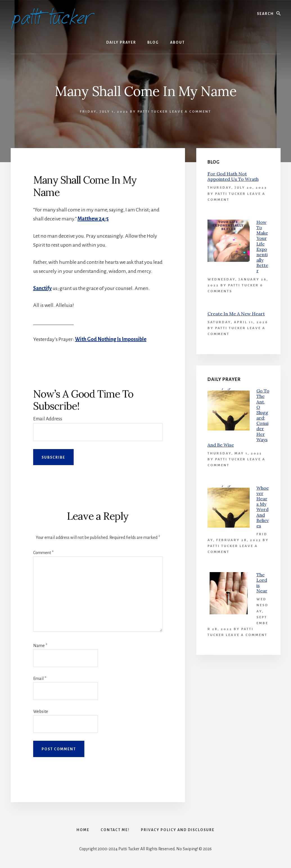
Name (40, 646)
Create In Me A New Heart (236, 314)
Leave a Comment (190, 112)
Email (40, 679)
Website (41, 711)
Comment (43, 553)
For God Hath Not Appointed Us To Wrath (233, 176)
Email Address (48, 419)
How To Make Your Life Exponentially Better (262, 246)
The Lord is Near (262, 583)
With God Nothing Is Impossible (111, 339)
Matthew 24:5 (93, 219)
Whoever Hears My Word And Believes (263, 507)
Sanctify (42, 288)
